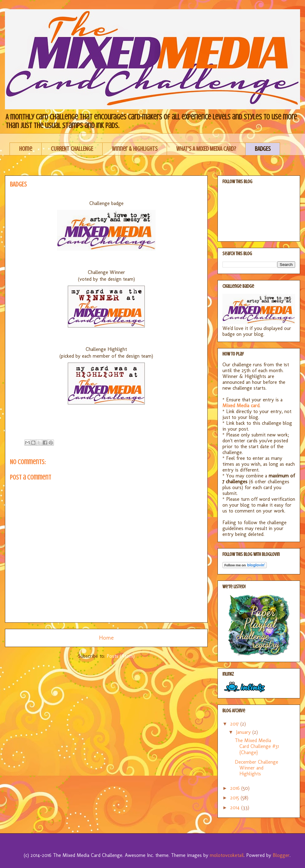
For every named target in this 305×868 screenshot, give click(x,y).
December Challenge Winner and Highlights (256, 768)
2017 (235, 724)
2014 (236, 808)
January (244, 732)
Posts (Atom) (121, 656)
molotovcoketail (227, 855)
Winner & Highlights (135, 149)
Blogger (281, 855)
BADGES (263, 149)
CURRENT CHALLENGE (72, 149)
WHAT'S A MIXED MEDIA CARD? (206, 149)
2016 (236, 788)
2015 (235, 798)
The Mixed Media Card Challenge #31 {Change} (257, 746)
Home (26, 149)
